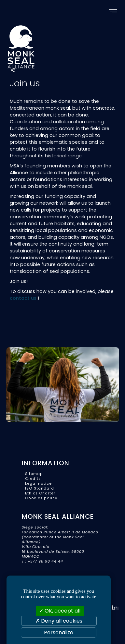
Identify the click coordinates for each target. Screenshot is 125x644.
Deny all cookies (59, 621)
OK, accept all (60, 611)
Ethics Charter (40, 493)
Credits (33, 479)
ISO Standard (40, 488)
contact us (23, 298)
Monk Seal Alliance (46, 46)
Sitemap (34, 474)
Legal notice (38, 484)
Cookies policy (41, 498)
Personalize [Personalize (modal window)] (59, 632)
